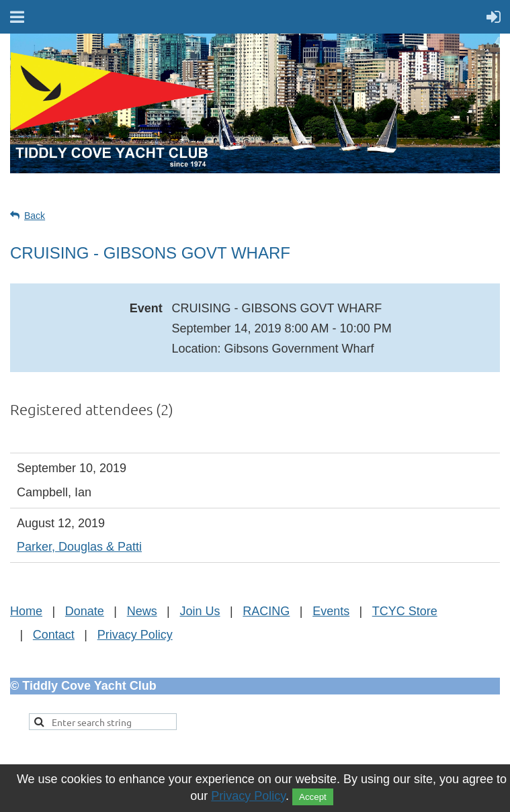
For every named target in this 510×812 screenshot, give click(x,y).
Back (35, 216)
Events (331, 611)
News (142, 611)
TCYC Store (405, 611)
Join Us (200, 611)
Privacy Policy (135, 635)
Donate (85, 611)
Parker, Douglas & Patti (79, 547)
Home (26, 611)
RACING (266, 611)
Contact (54, 635)
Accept (313, 797)
